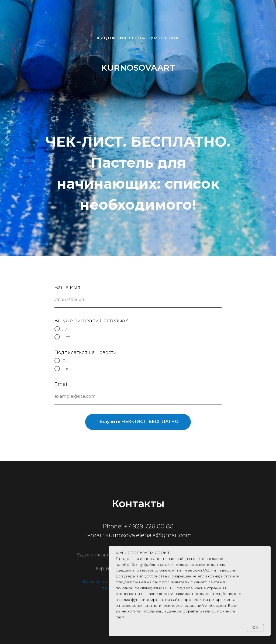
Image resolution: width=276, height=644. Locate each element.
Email (61, 384)
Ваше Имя (67, 288)
